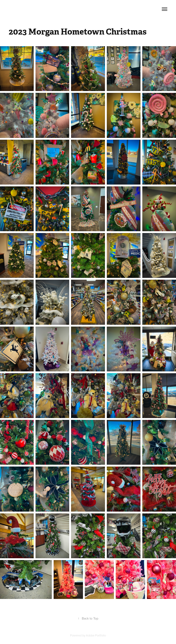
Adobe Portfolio (96, 635)
